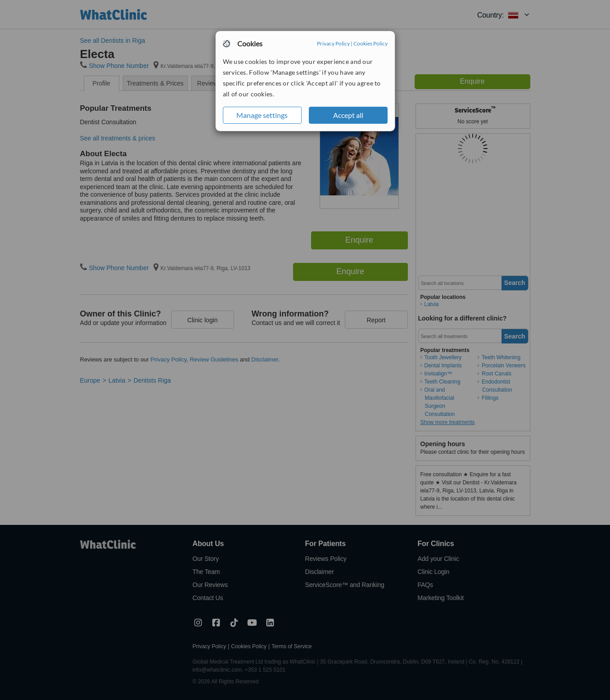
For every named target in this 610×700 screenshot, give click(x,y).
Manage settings (262, 115)
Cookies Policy (371, 43)
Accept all (348, 115)
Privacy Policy (333, 43)
